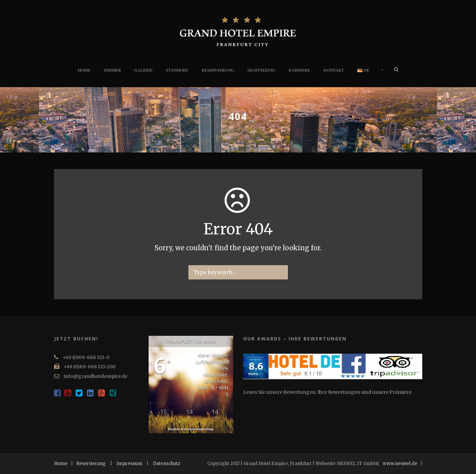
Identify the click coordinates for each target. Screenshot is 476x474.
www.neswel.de (400, 464)
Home (61, 464)
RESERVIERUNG (218, 70)
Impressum (129, 464)
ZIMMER (112, 70)
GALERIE (144, 70)
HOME (84, 70)
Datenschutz (167, 464)
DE (363, 70)
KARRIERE (299, 70)
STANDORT (177, 70)
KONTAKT (334, 70)
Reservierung (91, 464)
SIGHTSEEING (262, 70)
